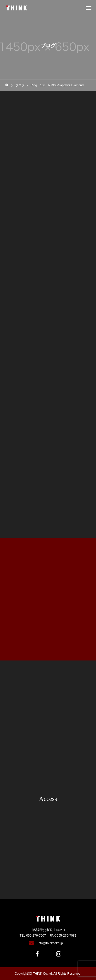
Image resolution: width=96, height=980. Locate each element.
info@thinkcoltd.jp (50, 943)
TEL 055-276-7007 (33, 936)
